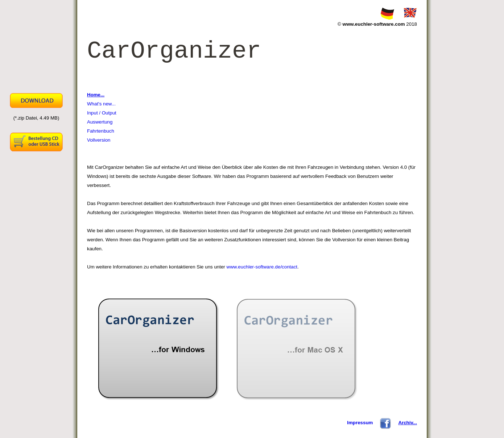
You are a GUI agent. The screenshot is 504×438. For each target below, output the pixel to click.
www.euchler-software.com (374, 24)
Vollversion (99, 140)
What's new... (101, 104)
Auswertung (100, 122)
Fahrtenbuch (101, 131)
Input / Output (102, 113)
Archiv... (408, 423)
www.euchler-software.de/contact (262, 267)
